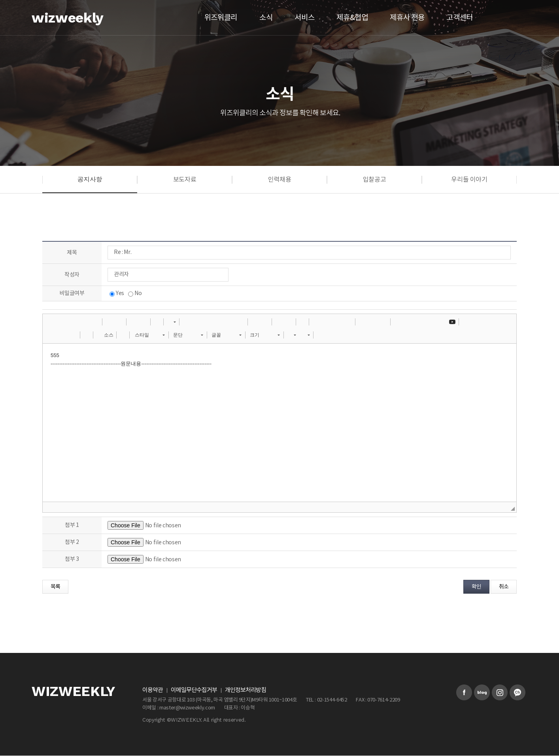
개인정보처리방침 (246, 690)
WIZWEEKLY (74, 691)
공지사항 (90, 179)
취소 (504, 587)
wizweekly (68, 18)
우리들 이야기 (469, 180)
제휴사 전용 (407, 18)
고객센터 (460, 18)
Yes (117, 293)
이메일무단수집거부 (194, 690)
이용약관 (153, 690)
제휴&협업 (352, 18)
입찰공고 (375, 180)
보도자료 (185, 180)
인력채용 (280, 180)
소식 (266, 18)
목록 (55, 587)
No (135, 293)
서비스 (304, 18)
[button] (51, 322)
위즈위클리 (221, 18)
